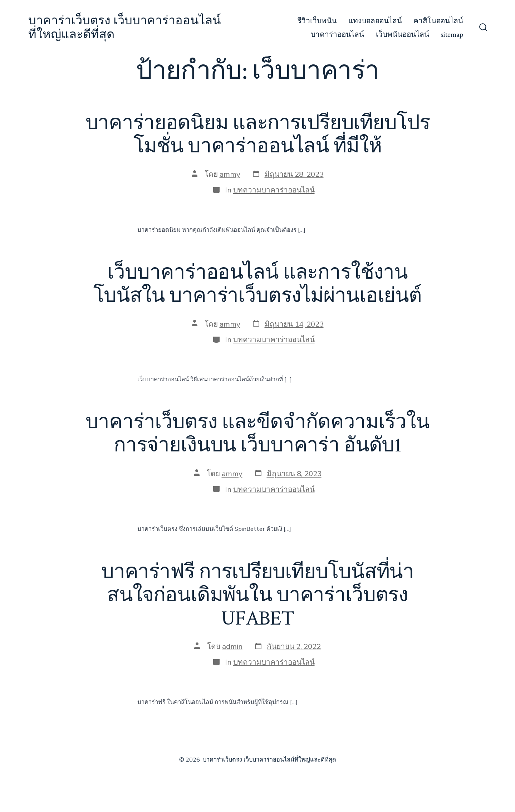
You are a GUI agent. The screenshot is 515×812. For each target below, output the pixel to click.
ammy (230, 174)
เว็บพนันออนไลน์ (403, 35)
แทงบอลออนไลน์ (375, 21)
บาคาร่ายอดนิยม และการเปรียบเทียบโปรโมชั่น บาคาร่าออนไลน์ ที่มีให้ (258, 135)
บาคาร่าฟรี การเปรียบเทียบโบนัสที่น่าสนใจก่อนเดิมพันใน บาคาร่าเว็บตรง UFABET (257, 595)
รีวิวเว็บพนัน (317, 21)
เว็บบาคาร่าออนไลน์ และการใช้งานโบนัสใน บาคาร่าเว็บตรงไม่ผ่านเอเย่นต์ (257, 284)
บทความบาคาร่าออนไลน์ (274, 190)
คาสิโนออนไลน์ (438, 21)
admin (232, 646)
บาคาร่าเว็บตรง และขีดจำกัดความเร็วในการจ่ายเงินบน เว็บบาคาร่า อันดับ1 (257, 434)
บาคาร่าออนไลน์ (337, 35)
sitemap (452, 35)
